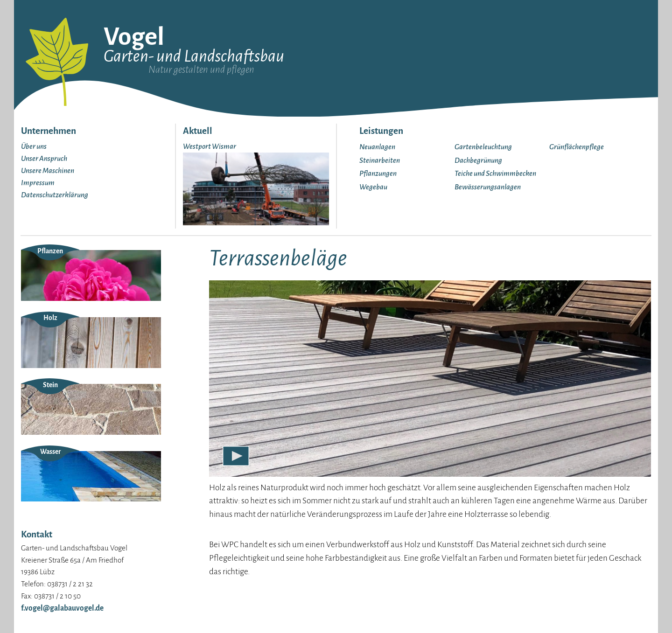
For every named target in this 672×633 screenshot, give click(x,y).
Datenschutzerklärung (55, 195)
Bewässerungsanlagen (488, 187)
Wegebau (373, 187)
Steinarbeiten (380, 160)
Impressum (38, 183)
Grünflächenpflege (577, 147)
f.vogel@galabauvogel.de (62, 608)
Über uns (34, 146)
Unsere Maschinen (48, 170)
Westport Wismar (210, 146)
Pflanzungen (378, 173)
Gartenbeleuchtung (483, 147)
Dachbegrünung (478, 160)
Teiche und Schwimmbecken (495, 173)
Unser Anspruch (44, 158)
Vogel (134, 37)
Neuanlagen (377, 147)
